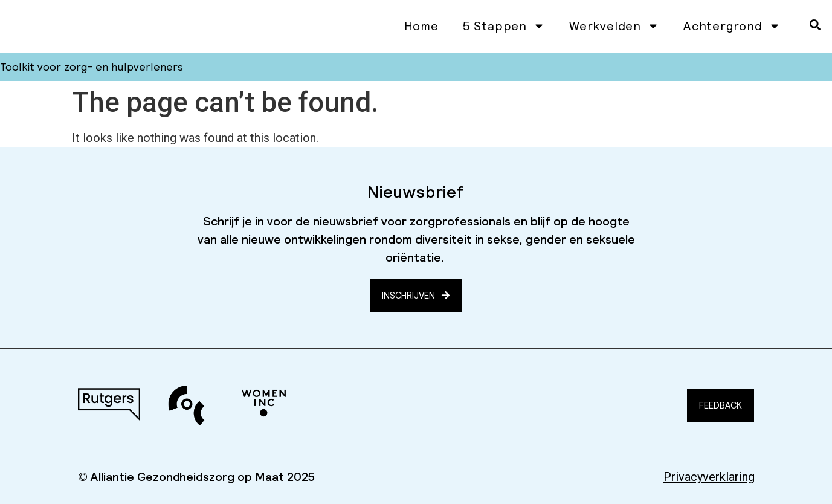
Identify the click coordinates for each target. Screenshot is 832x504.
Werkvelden (614, 26)
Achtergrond (732, 26)
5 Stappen (504, 26)
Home (421, 26)
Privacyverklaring (709, 477)
